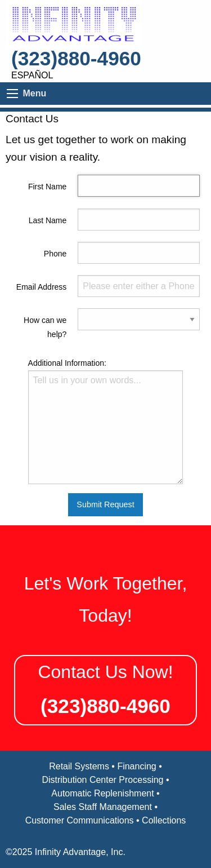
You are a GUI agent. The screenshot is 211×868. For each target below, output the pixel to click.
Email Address (41, 287)
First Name (47, 187)
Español (32, 75)
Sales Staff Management (103, 807)
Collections (164, 820)
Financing (136, 766)
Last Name (48, 220)
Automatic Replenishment (102, 793)
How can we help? (45, 327)
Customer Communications (80, 820)
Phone (55, 254)
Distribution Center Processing (102, 780)
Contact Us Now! (105, 672)
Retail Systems (79, 766)
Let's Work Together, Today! (106, 600)
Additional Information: (67, 363)
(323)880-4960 (76, 58)
